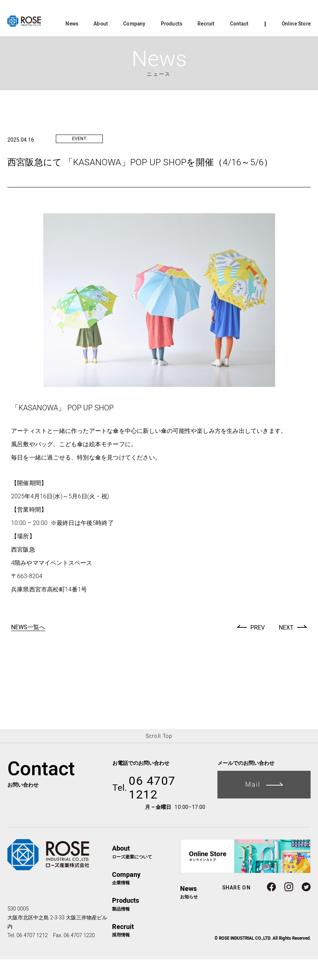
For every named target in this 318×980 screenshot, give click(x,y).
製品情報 (146, 924)
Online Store (296, 45)
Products (172, 45)
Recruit (206, 45)
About (101, 45)
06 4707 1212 (144, 808)
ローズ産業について (146, 872)
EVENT (79, 159)
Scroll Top (159, 757)
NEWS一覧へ (28, 648)
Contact (239, 45)
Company (134, 45)
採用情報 (146, 951)
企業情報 (146, 898)
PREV (258, 648)
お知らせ (189, 913)
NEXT (286, 648)
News (72, 45)
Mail (264, 805)
